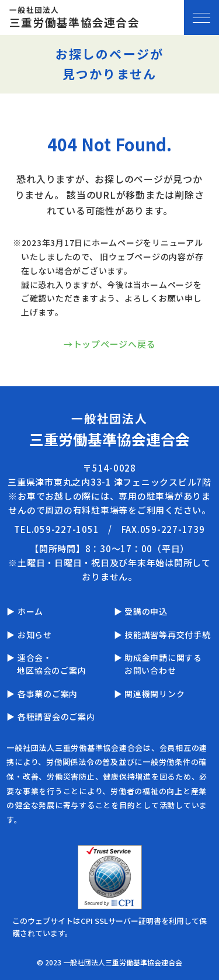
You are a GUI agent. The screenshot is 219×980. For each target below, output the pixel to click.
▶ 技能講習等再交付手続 (162, 635)
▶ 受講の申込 (141, 611)
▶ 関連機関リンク (150, 694)
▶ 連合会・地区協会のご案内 (46, 664)
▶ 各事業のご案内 (42, 694)
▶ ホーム (25, 611)
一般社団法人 (74, 18)
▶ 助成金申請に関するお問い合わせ (158, 664)
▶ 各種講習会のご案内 (51, 716)
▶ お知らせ (29, 635)
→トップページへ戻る (110, 344)
